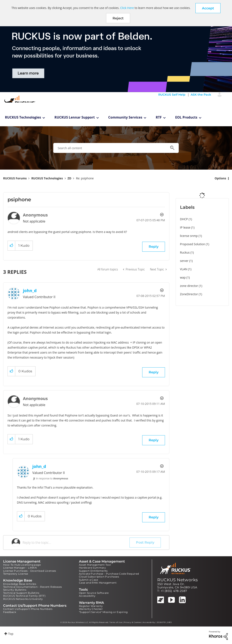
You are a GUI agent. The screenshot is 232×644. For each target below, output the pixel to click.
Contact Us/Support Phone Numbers (28, 609)
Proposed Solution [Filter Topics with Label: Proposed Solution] (193, 244)
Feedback (10, 612)
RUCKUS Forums (15, 178)
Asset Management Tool (95, 565)
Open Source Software (94, 593)
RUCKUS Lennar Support (75, 117)
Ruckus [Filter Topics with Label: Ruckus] (185, 252)
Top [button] (11, 634)
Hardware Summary (92, 568)
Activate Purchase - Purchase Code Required (109, 574)
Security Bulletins (15, 590)
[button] (208, 8)
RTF (159, 117)
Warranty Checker (91, 609)
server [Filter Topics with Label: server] (184, 261)
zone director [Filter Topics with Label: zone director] (189, 286)
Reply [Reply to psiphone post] (154, 247)
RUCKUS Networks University (23, 599)
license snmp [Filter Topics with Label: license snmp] (189, 236)
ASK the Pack (201, 95)
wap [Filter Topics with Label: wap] (183, 277)
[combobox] (116, 148)
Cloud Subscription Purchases (99, 577)
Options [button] (220, 178)
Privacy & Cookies (132, 622)
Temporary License (16, 574)
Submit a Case (88, 580)
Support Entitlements (93, 571)
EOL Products (186, 117)
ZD (69, 178)
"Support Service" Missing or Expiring (103, 612)
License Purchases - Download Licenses (30, 571)
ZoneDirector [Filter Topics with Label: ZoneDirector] (189, 294)
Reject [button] (118, 18)
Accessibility (87, 596)
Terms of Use (116, 622)
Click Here (127, 8)
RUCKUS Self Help (172, 95)
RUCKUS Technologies (23, 117)
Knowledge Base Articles (20, 584)
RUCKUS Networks (177, 580)
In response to (52, 478)
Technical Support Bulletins (21, 593)
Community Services (125, 117)
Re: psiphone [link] (85, 178)
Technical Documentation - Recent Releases (32, 587)
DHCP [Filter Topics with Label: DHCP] (184, 219)
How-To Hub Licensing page (22, 565)
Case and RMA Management (98, 583)
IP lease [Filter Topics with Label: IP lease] (185, 227)
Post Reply (145, 542)
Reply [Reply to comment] (154, 372)
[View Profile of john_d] (30, 291)
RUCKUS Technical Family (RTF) (24, 596)
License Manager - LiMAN (20, 568)
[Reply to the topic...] (76, 543)
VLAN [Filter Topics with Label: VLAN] (184, 269)
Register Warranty (91, 606)
